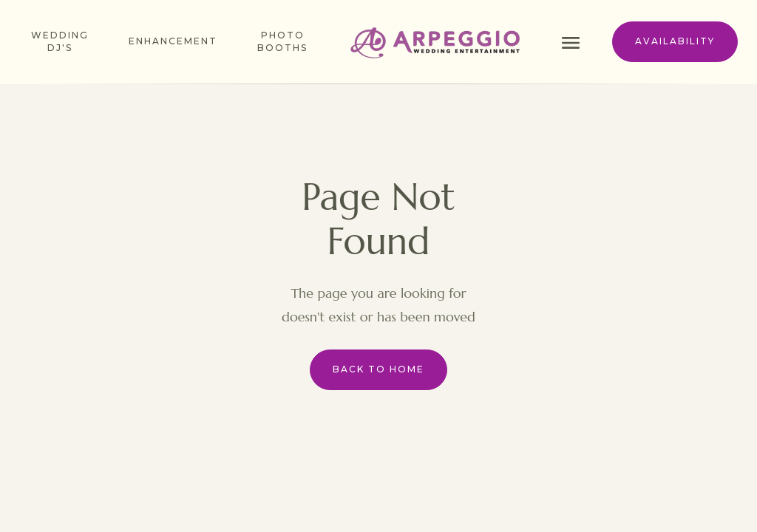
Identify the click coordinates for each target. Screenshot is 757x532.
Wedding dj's (60, 41)
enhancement (173, 41)
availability (675, 41)
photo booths (282, 41)
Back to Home (378, 369)
